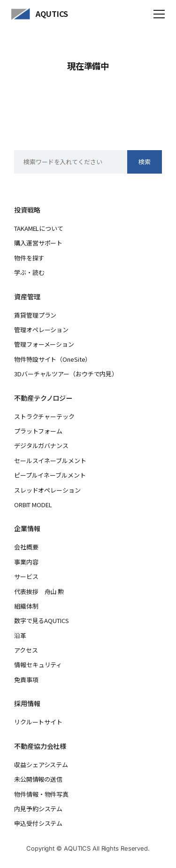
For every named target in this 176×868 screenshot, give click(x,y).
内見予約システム (38, 809)
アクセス (26, 650)
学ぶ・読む (29, 272)
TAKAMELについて (39, 228)
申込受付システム (38, 823)
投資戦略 (27, 210)
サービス (26, 576)
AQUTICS (52, 14)
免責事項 (26, 680)
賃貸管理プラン (35, 315)
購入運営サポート (38, 243)
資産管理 (27, 297)
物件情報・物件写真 (41, 794)
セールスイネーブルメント (50, 461)
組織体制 (26, 606)
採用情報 (27, 703)
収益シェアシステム (41, 765)
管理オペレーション (41, 330)
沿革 (20, 636)
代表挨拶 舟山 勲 (39, 591)
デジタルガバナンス (41, 445)
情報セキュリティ (38, 665)
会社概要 (26, 547)
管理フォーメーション (44, 344)
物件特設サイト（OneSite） (53, 359)
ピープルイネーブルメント (50, 475)
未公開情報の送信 (38, 779)
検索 (145, 162)
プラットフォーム (38, 431)
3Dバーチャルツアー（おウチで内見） (66, 374)
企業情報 (27, 528)
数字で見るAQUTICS (41, 621)
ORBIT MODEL (33, 505)
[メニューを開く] (159, 14)
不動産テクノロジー (43, 398)
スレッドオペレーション (47, 490)
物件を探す (29, 258)
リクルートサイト (38, 722)
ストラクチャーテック (44, 416)
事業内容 (26, 562)
